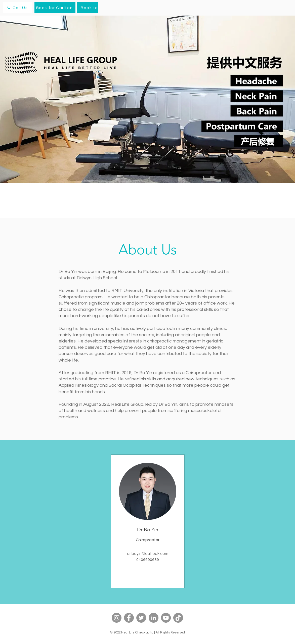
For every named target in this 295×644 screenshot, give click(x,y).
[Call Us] (17, 8)
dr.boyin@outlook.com (148, 554)
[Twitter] (141, 618)
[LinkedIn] (154, 618)
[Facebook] (129, 618)
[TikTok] (178, 618)
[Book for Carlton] (55, 8)
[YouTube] (166, 618)
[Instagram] (117, 618)
